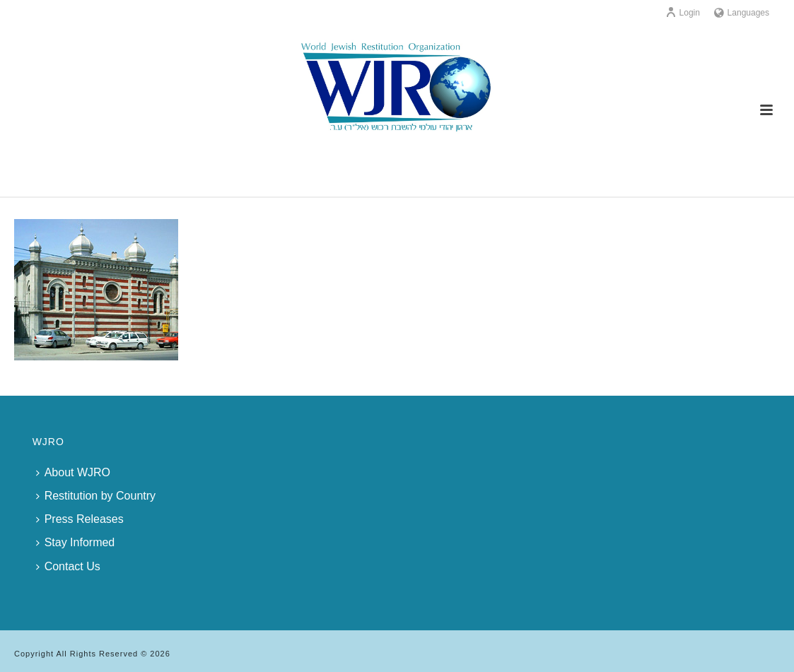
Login (683, 13)
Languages (742, 13)
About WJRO (73, 472)
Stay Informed (76, 542)
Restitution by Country (96, 496)
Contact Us (68, 566)
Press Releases (80, 519)
